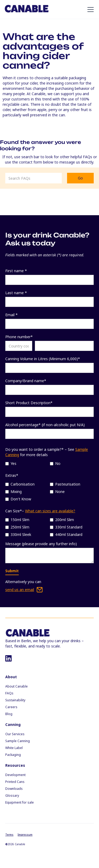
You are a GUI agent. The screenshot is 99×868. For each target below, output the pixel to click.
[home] (27, 9)
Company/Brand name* (26, 381)
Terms (9, 835)
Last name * (16, 293)
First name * (16, 271)
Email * (11, 315)
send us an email (20, 590)
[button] (89, 10)
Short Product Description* (29, 403)
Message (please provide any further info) (41, 544)
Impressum (25, 835)
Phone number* (19, 337)
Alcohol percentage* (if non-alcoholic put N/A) (45, 425)
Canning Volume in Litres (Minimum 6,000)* (43, 359)
